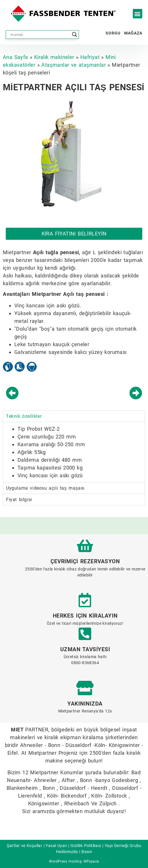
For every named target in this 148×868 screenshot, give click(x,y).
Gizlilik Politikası (86, 846)
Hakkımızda (67, 852)
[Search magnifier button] (75, 35)
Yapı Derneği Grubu (123, 846)
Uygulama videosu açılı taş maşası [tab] (45, 488)
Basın (87, 852)
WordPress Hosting (65, 861)
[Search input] (40, 35)
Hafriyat (90, 57)
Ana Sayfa (15, 57)
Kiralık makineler (54, 57)
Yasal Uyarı (56, 846)
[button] (138, 14)
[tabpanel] (74, 452)
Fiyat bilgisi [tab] (19, 500)
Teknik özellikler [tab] (24, 416)
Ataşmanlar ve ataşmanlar (74, 65)
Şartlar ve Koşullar (24, 846)
